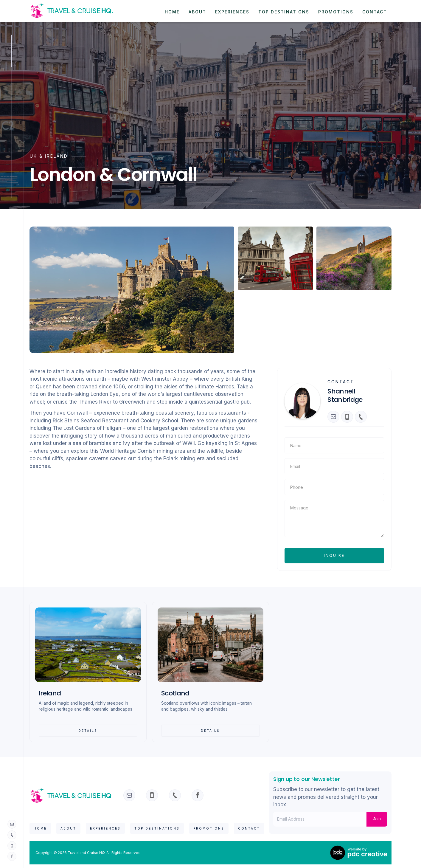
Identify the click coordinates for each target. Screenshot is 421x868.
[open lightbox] (132, 290)
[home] (75, 10)
